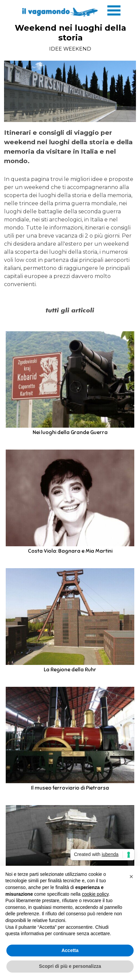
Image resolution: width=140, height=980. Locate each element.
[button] (131, 877)
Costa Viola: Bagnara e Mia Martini (70, 551)
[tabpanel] (70, 208)
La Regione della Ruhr (70, 670)
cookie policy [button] (95, 894)
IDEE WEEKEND (70, 49)
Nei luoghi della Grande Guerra (70, 432)
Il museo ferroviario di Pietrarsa (70, 788)
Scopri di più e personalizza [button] (70, 966)
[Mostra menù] (114, 10)
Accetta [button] (70, 950)
